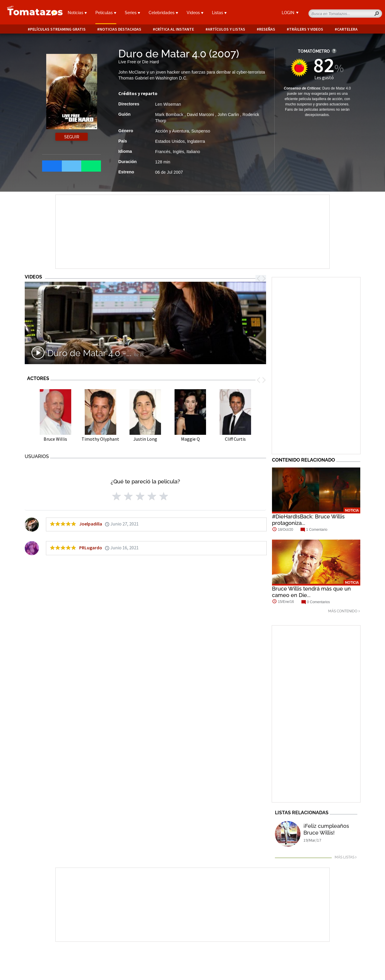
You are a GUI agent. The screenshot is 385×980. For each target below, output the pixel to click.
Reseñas (267, 29)
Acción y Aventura (172, 131)
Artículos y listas (226, 29)
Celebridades (163, 13)
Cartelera (347, 29)
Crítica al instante (175, 29)
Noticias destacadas (120, 29)
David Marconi (201, 115)
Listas (219, 13)
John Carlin (229, 115)
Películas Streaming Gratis (58, 29)
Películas (106, 13)
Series (132, 13)
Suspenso (201, 131)
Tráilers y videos (306, 29)
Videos (195, 13)
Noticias (77, 13)
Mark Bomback (170, 115)
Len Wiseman (168, 104)
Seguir (72, 137)
